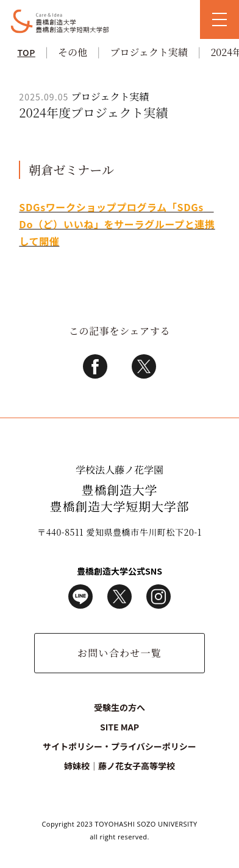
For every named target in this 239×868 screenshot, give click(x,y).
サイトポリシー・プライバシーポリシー (120, 746)
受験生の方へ (120, 707)
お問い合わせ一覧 (120, 653)
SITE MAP (120, 727)
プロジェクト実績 (149, 52)
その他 (73, 52)
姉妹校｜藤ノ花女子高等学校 (120, 766)
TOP (26, 52)
